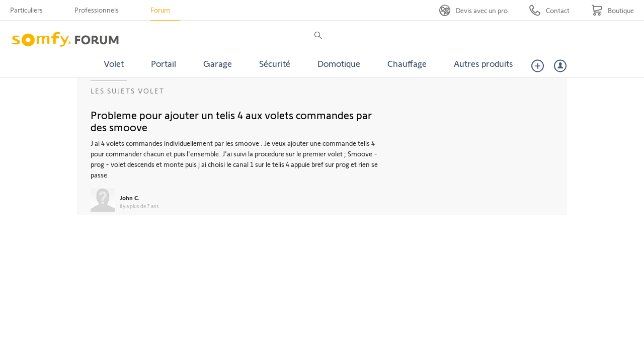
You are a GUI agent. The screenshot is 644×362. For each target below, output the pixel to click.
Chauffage (407, 63)
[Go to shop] (613, 10)
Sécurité (275, 63)
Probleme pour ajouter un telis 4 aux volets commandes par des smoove (231, 121)
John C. (130, 198)
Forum (160, 10)
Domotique (339, 63)
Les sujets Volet (128, 91)
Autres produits (484, 63)
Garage (218, 63)
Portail (164, 63)
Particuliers (26, 10)
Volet (114, 63)
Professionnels (97, 10)
